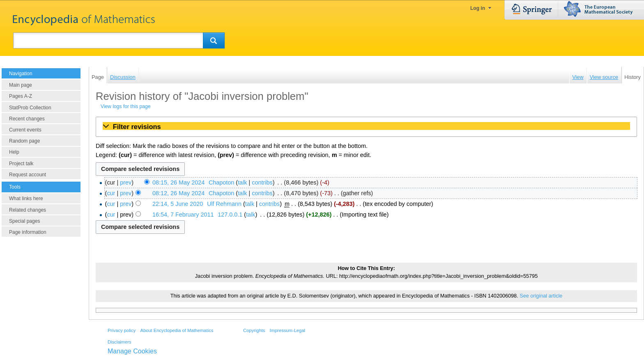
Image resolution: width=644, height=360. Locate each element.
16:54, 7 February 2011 (183, 215)
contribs (262, 182)
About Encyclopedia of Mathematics (177, 330)
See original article (541, 296)
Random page (24, 141)
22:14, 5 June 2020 (178, 204)
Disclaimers (120, 342)
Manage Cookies (132, 351)
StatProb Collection (30, 108)
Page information (28, 232)
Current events (25, 130)
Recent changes (27, 119)
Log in (478, 8)
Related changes (28, 210)
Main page (21, 85)
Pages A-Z (21, 96)
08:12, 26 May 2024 (178, 193)
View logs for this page (125, 106)
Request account (28, 175)
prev (126, 182)
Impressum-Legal (287, 330)
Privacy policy (122, 330)
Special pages (24, 221)
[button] (366, 127)
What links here (26, 198)
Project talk (21, 164)
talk (242, 182)
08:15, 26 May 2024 (178, 182)
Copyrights (254, 330)
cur (111, 193)
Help (14, 152)
